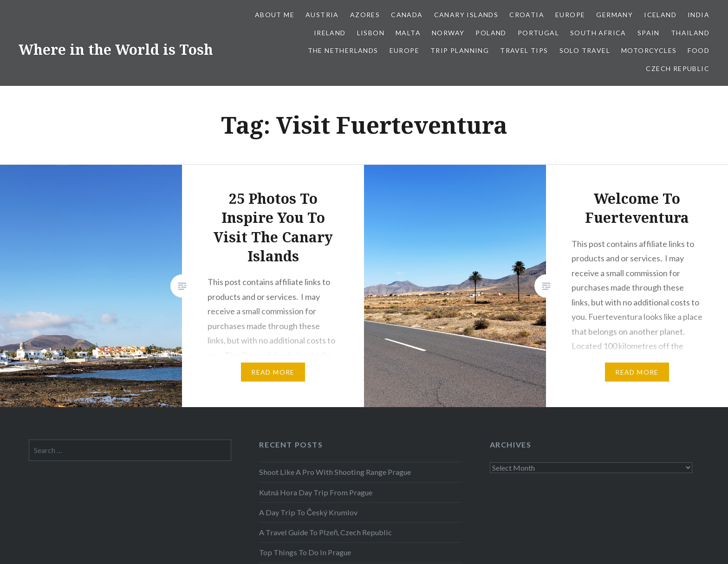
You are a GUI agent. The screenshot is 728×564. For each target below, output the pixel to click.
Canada (407, 15)
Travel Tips (524, 50)
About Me (275, 15)
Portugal (538, 33)
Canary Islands (466, 15)
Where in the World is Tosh (116, 49)
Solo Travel (585, 50)
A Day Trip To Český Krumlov (308, 512)
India (699, 15)
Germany (614, 15)
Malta (408, 33)
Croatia (527, 15)
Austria (322, 15)
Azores (365, 15)
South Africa (598, 33)
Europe (570, 15)
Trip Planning (460, 50)
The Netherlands (343, 50)
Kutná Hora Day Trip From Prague (316, 492)
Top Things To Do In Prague (305, 552)
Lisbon (371, 33)
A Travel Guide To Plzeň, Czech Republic (325, 532)
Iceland (660, 15)
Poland (491, 33)
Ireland (330, 33)
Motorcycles (649, 50)
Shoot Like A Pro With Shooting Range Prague (335, 472)
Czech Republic (678, 68)
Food (699, 50)
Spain (649, 33)
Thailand (690, 33)
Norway (448, 33)
